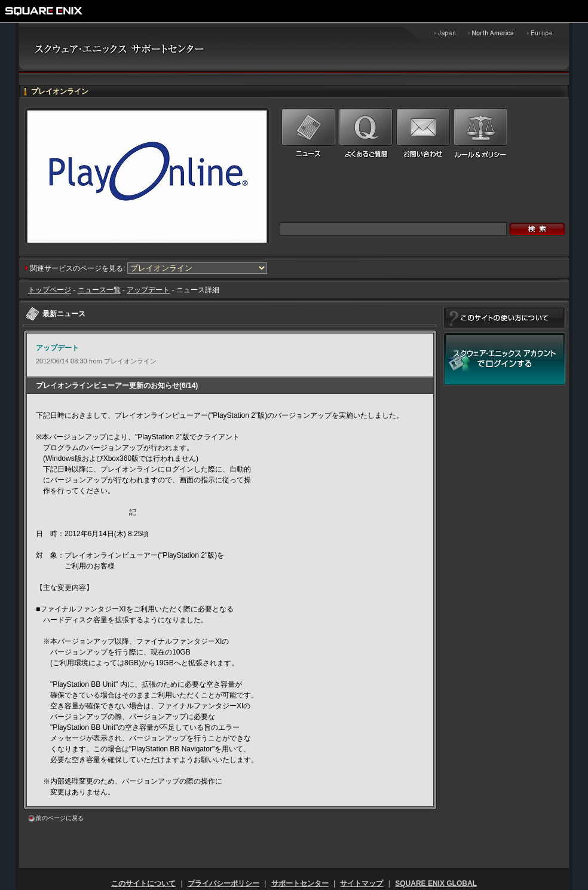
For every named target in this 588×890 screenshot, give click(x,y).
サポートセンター (300, 883)
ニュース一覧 (99, 290)
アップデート (148, 290)
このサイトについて (143, 883)
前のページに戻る (60, 818)
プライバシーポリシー (223, 883)
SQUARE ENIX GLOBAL (436, 883)
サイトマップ (362, 883)
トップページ (50, 290)
